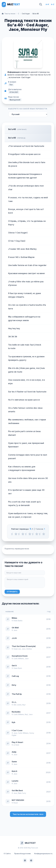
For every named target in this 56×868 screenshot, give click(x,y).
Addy (14, 752)
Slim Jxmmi (17, 705)
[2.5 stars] (26, 534)
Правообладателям (22, 854)
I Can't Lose (17, 730)
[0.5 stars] (12, 534)
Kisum (16, 803)
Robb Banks (18, 621)
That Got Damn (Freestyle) (24, 646)
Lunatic (15, 781)
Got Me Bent (17, 791)
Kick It (14, 771)
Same (14, 762)
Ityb (13, 722)
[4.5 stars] (40, 534)
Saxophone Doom (20, 656)
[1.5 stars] (19, 534)
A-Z (53, 4)
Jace (15, 630)
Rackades (16, 712)
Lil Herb (16, 745)
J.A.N (14, 638)
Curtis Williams (19, 659)
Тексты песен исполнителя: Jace (28, 814)
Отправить (12, 592)
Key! (24, 705)
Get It (14, 666)
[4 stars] (37, 534)
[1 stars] (16, 534)
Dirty (14, 685)
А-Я (47, 4)
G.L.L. (14, 702)
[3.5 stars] (33, 534)
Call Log (15, 676)
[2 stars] (23, 534)
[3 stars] (30, 534)
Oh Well (15, 628)
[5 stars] (44, 534)
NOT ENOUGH (18, 800)
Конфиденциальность (43, 854)
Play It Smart (17, 742)
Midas (14, 618)
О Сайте (7, 854)
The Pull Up (17, 694)
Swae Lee (17, 649)
